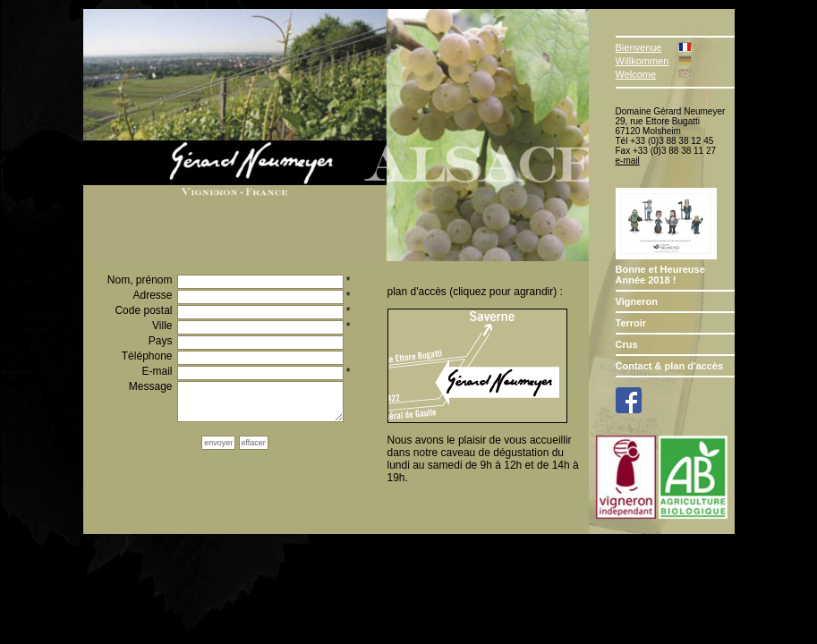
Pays (161, 341)
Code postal (143, 311)
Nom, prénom (140, 280)
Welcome (636, 74)
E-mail (157, 372)
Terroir (631, 323)
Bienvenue (639, 47)
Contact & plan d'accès (670, 366)
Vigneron (637, 301)
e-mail (628, 161)
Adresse (152, 296)
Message (151, 387)
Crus (627, 344)
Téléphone (147, 356)
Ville (162, 326)
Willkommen (643, 61)
